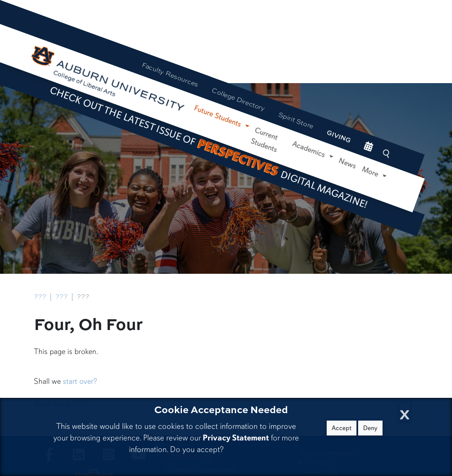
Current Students (264, 140)
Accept (342, 428)
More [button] (371, 172)
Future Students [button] (219, 116)
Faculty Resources (170, 75)
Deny (370, 428)
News (348, 163)
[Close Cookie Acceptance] (405, 412)
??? (40, 297)
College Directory (239, 99)
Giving (339, 136)
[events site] (369, 147)
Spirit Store (296, 120)
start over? (80, 381)
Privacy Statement (236, 438)
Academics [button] (310, 149)
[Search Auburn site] (387, 154)
